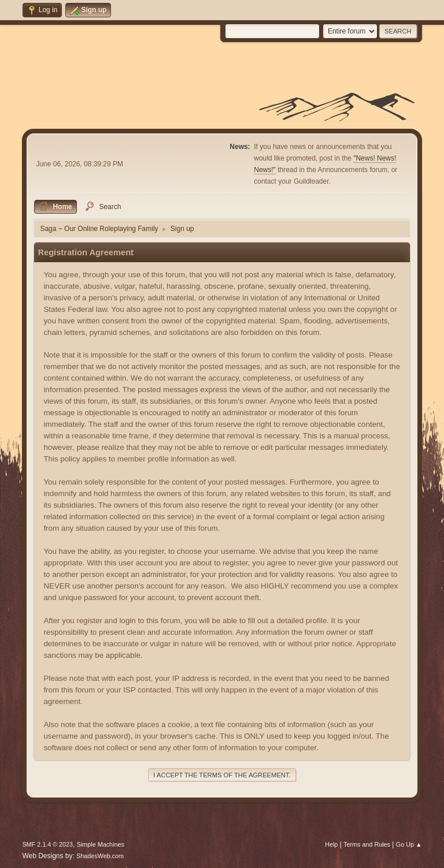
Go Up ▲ (409, 844)
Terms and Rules (367, 844)
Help (331, 844)
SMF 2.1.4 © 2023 (47, 844)
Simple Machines (101, 844)
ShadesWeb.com (100, 856)
